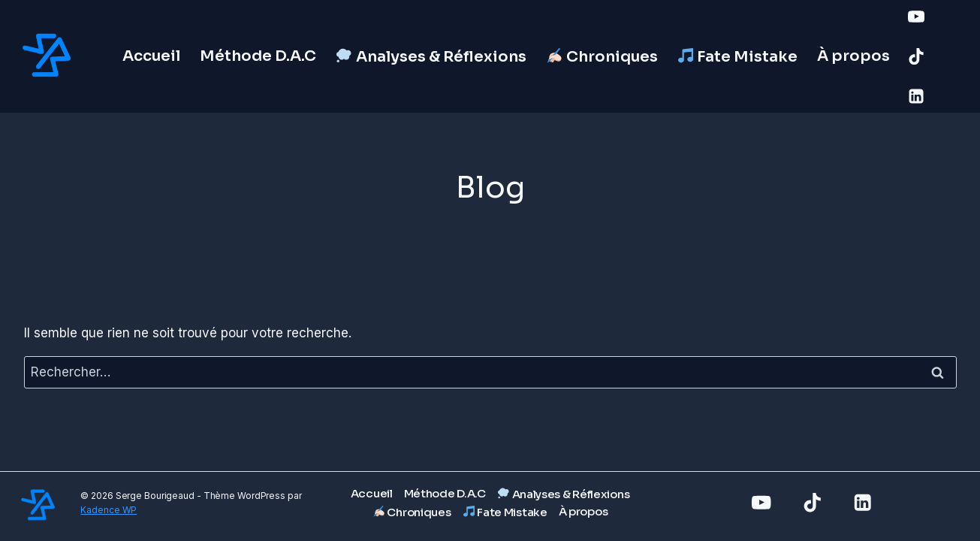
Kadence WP (109, 510)
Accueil (151, 56)
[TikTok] (916, 56)
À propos (853, 56)
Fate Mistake (738, 57)
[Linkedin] (916, 96)
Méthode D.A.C (258, 56)
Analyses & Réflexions (431, 57)
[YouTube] (916, 17)
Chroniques (602, 57)
